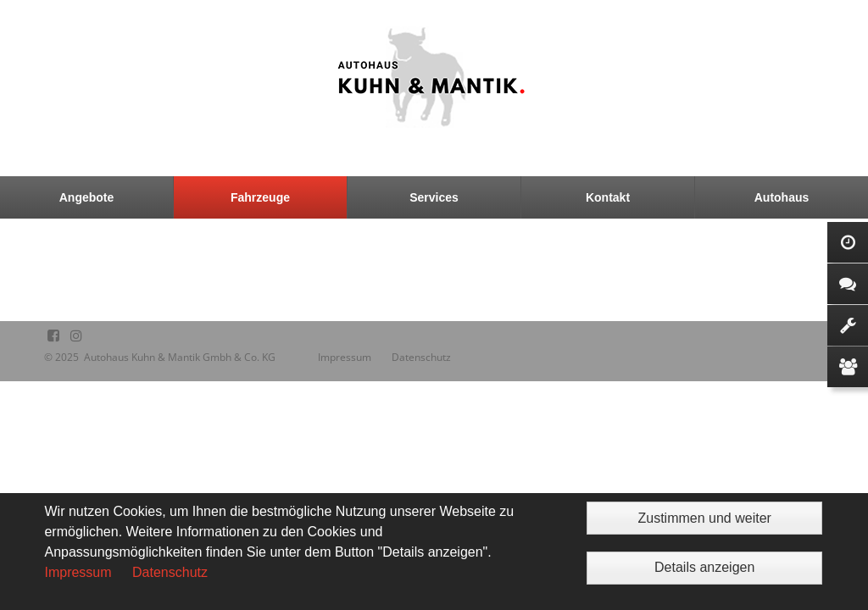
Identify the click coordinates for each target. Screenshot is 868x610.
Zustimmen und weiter (704, 518)
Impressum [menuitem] (345, 357)
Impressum (78, 572)
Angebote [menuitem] (87, 197)
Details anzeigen (704, 567)
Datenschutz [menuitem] (421, 357)
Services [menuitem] (434, 197)
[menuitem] (87, 197)
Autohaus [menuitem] (782, 197)
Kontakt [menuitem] (608, 197)
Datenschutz (170, 572)
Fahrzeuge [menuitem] (260, 197)
